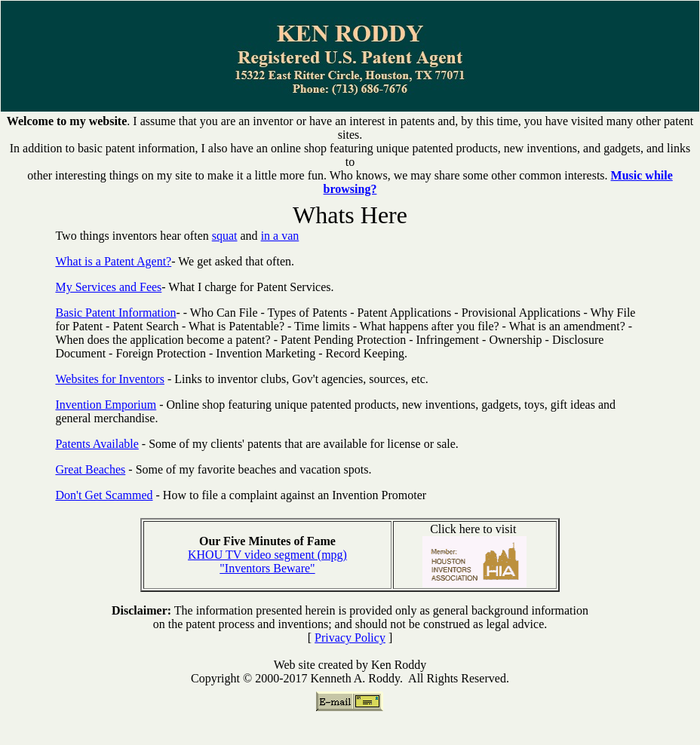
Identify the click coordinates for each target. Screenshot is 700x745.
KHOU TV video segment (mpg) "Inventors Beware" (267, 561)
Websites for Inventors (109, 379)
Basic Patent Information (115, 313)
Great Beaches (90, 469)
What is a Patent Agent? (113, 261)
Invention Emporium (106, 405)
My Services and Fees (108, 287)
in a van (280, 236)
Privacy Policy (350, 638)
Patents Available (97, 444)
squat (225, 236)
